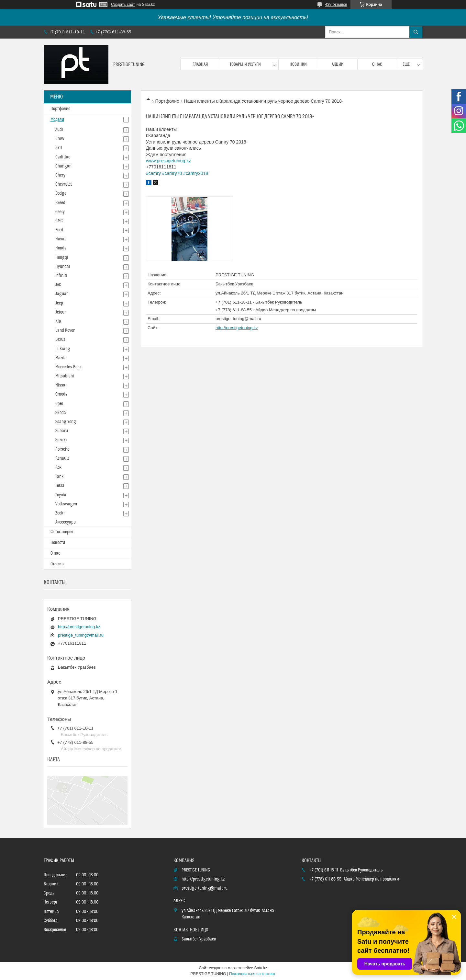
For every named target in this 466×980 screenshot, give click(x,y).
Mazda (61, 358)
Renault (62, 458)
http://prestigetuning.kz (237, 328)
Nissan (61, 385)
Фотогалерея (62, 532)
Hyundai (63, 267)
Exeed (60, 203)
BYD (59, 148)
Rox (58, 467)
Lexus (60, 340)
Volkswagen (66, 504)
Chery (60, 175)
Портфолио (167, 101)
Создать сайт (123, 5)
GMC (59, 221)
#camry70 (172, 173)
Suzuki (61, 440)
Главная (200, 64)
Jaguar (62, 294)
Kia (58, 321)
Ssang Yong (66, 422)
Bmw (60, 139)
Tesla (60, 486)
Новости (58, 543)
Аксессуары (66, 522)
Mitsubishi (65, 376)
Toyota (61, 495)
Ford (59, 230)
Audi (59, 130)
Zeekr (60, 513)
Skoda (61, 413)
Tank (60, 477)
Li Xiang (63, 349)
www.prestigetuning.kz (168, 161)
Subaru (62, 431)
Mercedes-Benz (68, 367)
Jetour (61, 312)
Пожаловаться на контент (252, 974)
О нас (377, 64)
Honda (61, 248)
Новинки (298, 64)
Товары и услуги (245, 64)
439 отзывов (336, 5)
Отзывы (57, 564)
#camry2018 (196, 173)
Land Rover (65, 330)
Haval (61, 239)
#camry (153, 173)
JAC (58, 285)
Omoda (61, 394)
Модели (57, 120)
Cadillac (63, 157)
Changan (63, 166)
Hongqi (62, 258)
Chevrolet (64, 184)
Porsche (62, 449)
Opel (59, 404)
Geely (60, 212)
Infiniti (61, 276)
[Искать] (416, 32)
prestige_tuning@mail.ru (238, 319)
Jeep (59, 303)
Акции (338, 64)
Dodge (61, 193)
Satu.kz (261, 968)
